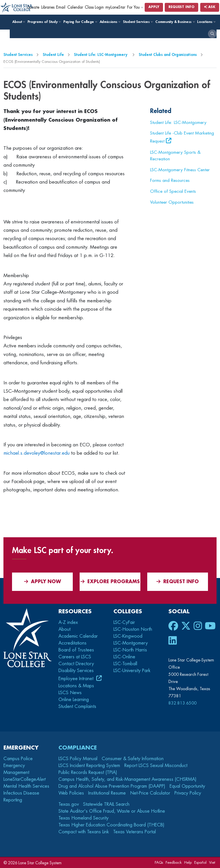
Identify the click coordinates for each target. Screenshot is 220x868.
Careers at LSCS (75, 657)
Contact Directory (76, 664)
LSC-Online (124, 657)
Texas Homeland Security (84, 818)
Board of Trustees (76, 650)
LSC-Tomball (125, 664)
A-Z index (68, 622)
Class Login (94, 7)
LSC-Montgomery (131, 643)
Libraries (48, 7)
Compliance (78, 748)
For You (135, 7)
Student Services (138, 22)
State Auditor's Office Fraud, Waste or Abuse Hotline (112, 811)
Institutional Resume (107, 793)
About (18, 22)
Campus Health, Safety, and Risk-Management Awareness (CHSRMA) (127, 779)
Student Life (53, 55)
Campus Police (18, 759)
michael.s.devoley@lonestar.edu (37, 453)
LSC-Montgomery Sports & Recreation (175, 156)
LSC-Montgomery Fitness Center (180, 170)
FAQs (159, 862)
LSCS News (70, 693)
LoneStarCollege (24, 779)
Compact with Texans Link (84, 832)
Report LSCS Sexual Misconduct (156, 766)
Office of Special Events (173, 191)
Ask (210, 7)
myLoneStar (115, 7)
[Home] (17, 8)
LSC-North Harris (130, 650)
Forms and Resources (170, 180)
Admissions (110, 22)
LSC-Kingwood (128, 636)
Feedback (174, 862)
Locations (206, 22)
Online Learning (74, 700)
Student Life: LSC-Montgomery (101, 55)
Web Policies (71, 793)
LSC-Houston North (133, 629)
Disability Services (76, 671)
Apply (154, 7)
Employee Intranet (77, 679)
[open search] (212, 34)
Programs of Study (44, 22)
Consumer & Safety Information (133, 759)
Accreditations (72, 643)
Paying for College (80, 22)
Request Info (181, 7)
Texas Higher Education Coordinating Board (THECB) (111, 825)
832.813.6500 (182, 703)
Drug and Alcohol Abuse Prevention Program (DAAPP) (112, 786)
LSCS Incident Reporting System (89, 766)
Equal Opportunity (187, 786)
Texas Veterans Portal (134, 832)
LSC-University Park (132, 671)
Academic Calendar (78, 636)
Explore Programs (110, 582)
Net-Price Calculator (150, 793)
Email (61, 7)
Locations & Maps (76, 686)
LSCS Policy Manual (78, 759)
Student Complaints (77, 707)
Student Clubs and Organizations (168, 55)
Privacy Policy (188, 793)
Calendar (75, 7)
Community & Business (175, 22)
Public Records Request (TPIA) (88, 772)
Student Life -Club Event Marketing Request (182, 137)
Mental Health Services (26, 786)
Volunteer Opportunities (172, 202)
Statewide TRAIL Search (106, 804)
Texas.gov (69, 804)
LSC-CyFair (124, 622)
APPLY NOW (43, 582)
